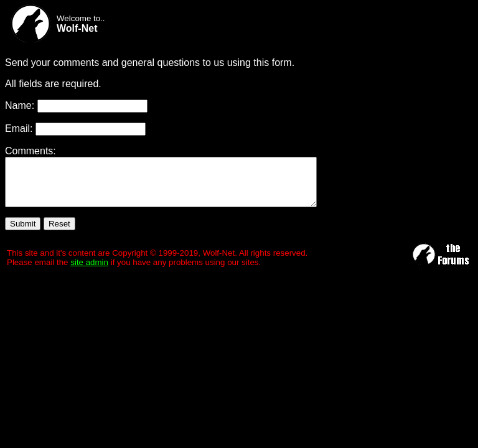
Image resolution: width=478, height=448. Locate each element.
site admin (89, 272)
